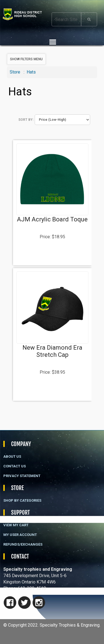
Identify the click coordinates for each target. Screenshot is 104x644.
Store (15, 72)
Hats (31, 72)
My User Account (20, 535)
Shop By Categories (22, 500)
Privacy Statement (22, 476)
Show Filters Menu (26, 59)
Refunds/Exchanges (23, 544)
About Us (12, 456)
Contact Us (15, 466)
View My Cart (16, 525)
